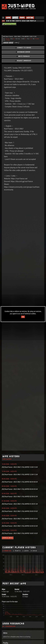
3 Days (34, 551)
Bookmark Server (23, 52)
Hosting (30, 18)
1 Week (26, 551)
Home (8, 18)
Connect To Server (23, 48)
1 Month (17, 551)
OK (23, 317)
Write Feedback (23, 56)
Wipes (15, 18)
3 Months (7, 551)
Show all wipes (8, 538)
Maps (22, 18)
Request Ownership (23, 61)
